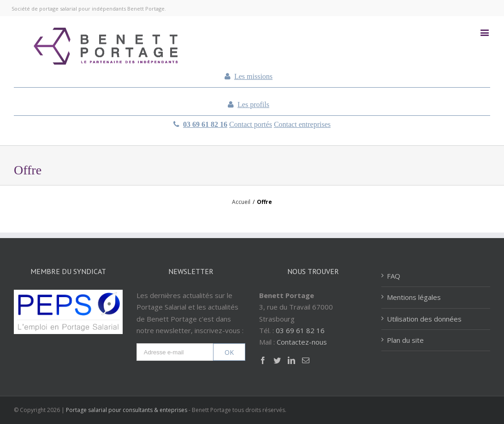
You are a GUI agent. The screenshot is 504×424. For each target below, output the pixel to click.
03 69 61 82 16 (205, 125)
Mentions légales (414, 297)
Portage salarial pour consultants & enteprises (127, 410)
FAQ (394, 276)
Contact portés (251, 125)
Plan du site (405, 340)
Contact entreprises (302, 125)
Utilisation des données (424, 319)
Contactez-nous (302, 342)
